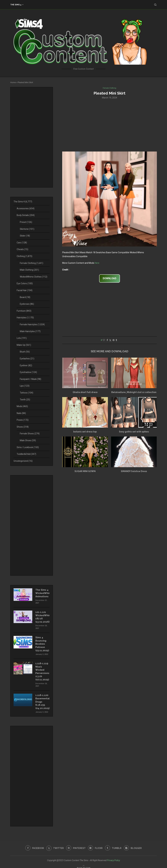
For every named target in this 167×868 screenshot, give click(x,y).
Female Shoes (30, 434)
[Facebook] (33, 844)
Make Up (24, 345)
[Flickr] (96, 844)
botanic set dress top (85, 432)
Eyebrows (27, 304)
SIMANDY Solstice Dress (134, 471)
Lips (25, 386)
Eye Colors (25, 283)
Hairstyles (25, 318)
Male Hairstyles (30, 331)
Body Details (26, 215)
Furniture (24, 311)
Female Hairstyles (32, 324)
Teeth (25, 400)
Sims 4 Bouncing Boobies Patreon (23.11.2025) (42, 642)
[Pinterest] (76, 844)
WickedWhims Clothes (34, 277)
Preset (26, 222)
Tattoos (27, 393)
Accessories (26, 208)
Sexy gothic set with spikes (134, 432)
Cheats (22, 249)
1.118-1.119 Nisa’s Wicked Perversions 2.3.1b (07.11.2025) (42, 669)
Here (97, 263)
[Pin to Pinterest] (114, 340)
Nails (21, 413)
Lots (22, 338)
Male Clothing (29, 270)
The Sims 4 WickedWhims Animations (42, 593)
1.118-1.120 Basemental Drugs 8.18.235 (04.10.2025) (42, 698)
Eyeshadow (28, 372)
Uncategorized (23, 461)
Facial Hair (25, 290)
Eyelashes (27, 359)
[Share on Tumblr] (116, 340)
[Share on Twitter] (110, 340)
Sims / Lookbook (28, 447)
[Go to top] (84, 864)
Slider (25, 236)
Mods (22, 406)
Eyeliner (26, 365)
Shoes (23, 427)
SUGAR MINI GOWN (85, 471)
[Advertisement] (110, 125)
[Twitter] (54, 844)
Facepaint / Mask (30, 379)
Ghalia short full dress (85, 393)
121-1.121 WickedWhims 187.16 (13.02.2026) (42, 616)
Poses (23, 420)
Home (13, 82)
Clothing (24, 256)
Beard (25, 297)
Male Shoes (28, 440)
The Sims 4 (16, 5)
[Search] (155, 5)
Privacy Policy (113, 857)
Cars (22, 243)
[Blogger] (134, 844)
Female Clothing (31, 263)
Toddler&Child (26, 454)
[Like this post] (104, 340)
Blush (25, 352)
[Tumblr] (114, 844)
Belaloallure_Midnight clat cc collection (134, 393)
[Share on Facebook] (107, 340)
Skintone (27, 229)
